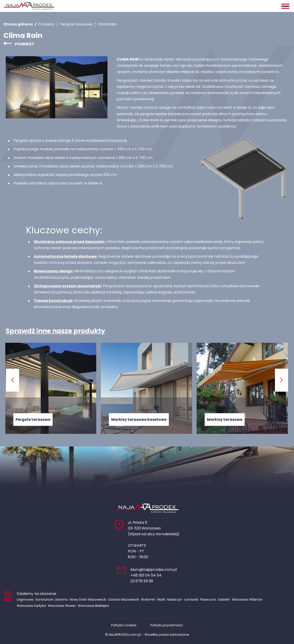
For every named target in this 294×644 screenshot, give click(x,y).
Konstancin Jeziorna (52, 599)
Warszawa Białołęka (93, 606)
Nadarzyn (175, 599)
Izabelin (224, 599)
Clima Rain (107, 24)
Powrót (25, 44)
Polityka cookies (124, 625)
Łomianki (191, 599)
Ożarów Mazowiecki (124, 599)
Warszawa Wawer (62, 606)
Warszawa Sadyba (31, 606)
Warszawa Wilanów (247, 599)
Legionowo (25, 599)
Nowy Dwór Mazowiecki (88, 599)
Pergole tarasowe (76, 24)
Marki (161, 599)
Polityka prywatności (167, 625)
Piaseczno (208, 599)
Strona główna (18, 24)
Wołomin (148, 599)
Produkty (46, 24)
